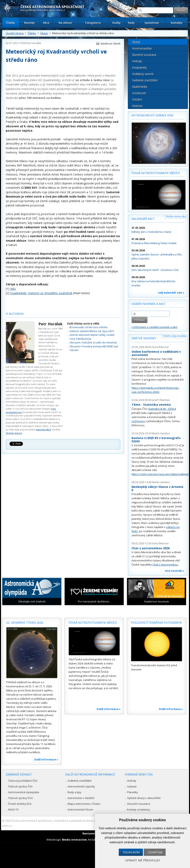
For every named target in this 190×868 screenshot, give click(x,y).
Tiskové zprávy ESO (20, 798)
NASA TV (13, 809)
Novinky (29, 23)
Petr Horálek (34, 43)
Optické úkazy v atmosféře (144, 798)
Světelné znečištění (145, 80)
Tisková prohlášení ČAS (23, 781)
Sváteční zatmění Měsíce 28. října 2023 (92, 331)
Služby (116, 23)
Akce (46, 23)
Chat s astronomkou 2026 (151, 548)
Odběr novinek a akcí (148, 304)
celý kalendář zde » (171, 293)
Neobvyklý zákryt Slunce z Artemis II (157, 488)
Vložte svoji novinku (175, 336)
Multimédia (140, 87)
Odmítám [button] (155, 852)
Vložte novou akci (176, 216)
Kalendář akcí (143, 219)
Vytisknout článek (110, 44)
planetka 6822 (43, 429)
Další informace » (46, 759)
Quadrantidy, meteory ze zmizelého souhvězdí (41, 293)
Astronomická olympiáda (24, 792)
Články (11, 23)
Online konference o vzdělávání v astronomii (156, 353)
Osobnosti (139, 93)
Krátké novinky (144, 338)
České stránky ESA (20, 804)
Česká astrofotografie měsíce (156, 173)
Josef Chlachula (161, 400)
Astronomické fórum (80, 809)
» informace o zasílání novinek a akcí (154, 327)
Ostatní (137, 99)
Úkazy (44, 33)
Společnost (152, 23)
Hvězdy (137, 61)
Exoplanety (140, 67)
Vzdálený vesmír (143, 74)
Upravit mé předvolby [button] (143, 860)
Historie (137, 106)
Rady (131, 23)
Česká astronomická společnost (32, 821)
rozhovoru (138, 421)
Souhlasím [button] (131, 852)
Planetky (132, 792)
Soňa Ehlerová (160, 347)
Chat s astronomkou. (165, 565)
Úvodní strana (15, 33)
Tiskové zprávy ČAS (20, 786)
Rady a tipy (74, 792)
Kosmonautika (142, 48)
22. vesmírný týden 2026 (25, 623)
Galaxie (132, 786)
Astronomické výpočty (81, 786)
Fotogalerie (93, 23)
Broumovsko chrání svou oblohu (88, 327)
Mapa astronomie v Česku (84, 804)
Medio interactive (74, 840)
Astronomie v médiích (81, 798)
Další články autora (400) (83, 324)
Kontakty (177, 23)
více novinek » (175, 571)
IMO (13, 289)
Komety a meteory (138, 809)
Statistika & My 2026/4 (162, 409)
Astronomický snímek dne (152, 115)
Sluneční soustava (144, 55)
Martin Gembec (161, 433)
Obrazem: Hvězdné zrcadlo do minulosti (93, 343)
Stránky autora (14, 433)
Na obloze (65, 23)
